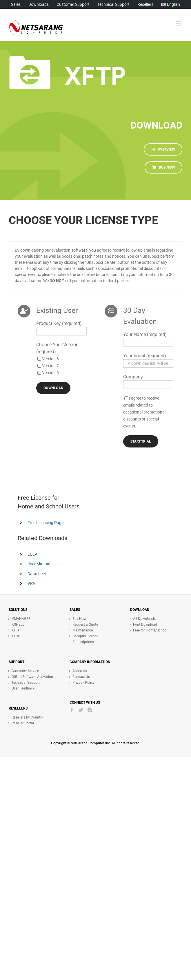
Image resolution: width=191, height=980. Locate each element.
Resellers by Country (27, 717)
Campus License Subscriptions (85, 639)
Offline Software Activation (32, 677)
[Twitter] (81, 710)
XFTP (16, 630)
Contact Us (81, 677)
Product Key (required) (59, 323)
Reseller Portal (23, 723)
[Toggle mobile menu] (179, 23)
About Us (80, 671)
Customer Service (25, 671)
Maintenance (83, 630)
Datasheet (37, 574)
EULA (32, 554)
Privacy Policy (83, 683)
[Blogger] (90, 710)
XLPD (16, 636)
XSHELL (18, 625)
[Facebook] (72, 710)
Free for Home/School (150, 630)
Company (133, 377)
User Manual (39, 564)
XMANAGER (21, 619)
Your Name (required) (145, 334)
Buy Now (79, 619)
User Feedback (23, 688)
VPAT (32, 583)
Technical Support (26, 683)
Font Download (145, 625)
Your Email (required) (145, 356)
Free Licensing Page (46, 523)
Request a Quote (85, 625)
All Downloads (144, 619)
